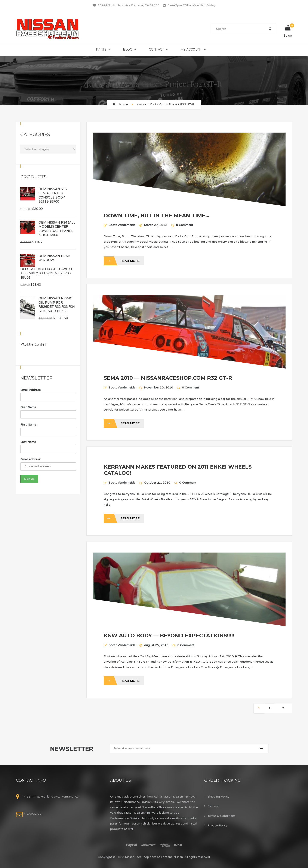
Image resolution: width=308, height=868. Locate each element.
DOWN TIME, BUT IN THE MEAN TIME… (157, 216)
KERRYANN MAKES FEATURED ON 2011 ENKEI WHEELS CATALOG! (178, 470)
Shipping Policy (218, 797)
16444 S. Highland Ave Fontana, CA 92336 (129, 5)
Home (124, 104)
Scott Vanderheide (122, 225)
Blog (128, 49)
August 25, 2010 (157, 645)
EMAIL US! (35, 814)
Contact (156, 49)
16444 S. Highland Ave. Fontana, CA (53, 797)
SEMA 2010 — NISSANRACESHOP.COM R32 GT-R (168, 378)
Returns (213, 806)
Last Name (28, 442)
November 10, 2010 (159, 388)
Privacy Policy (218, 825)
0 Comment (182, 225)
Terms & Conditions (221, 816)
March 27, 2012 (156, 225)
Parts (101, 49)
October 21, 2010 (158, 483)
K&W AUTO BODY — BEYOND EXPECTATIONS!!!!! (169, 636)
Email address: (31, 459)
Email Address (30, 390)
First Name (28, 407)
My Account (191, 49)
